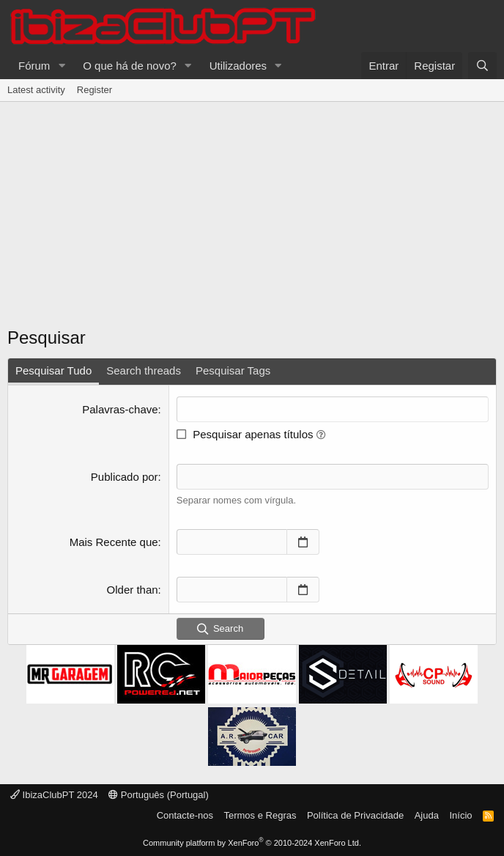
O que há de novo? (130, 66)
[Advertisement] (252, 219)
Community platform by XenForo (252, 843)
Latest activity (36, 90)
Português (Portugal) (159, 795)
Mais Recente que (114, 542)
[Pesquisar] (482, 66)
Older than (133, 590)
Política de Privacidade (355, 815)
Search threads (144, 370)
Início (460, 815)
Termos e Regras (260, 815)
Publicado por (125, 477)
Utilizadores (238, 66)
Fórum (34, 66)
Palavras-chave (120, 409)
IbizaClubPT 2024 (54, 795)
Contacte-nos (185, 815)
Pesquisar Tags (233, 370)
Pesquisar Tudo (53, 370)
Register (94, 90)
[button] (62, 66)
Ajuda (427, 815)
